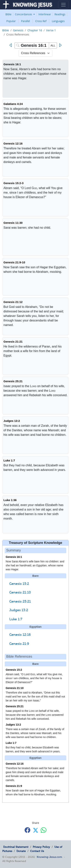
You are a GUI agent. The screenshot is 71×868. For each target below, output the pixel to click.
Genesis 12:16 (13, 143)
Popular (11, 21)
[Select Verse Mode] (35, 53)
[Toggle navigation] (63, 5)
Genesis (18, 30)
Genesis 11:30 (13, 223)
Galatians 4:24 (13, 104)
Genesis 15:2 (19, 584)
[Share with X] (36, 830)
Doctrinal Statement (16, 847)
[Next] (60, 45)
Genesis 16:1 (12, 64)
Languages (58, 21)
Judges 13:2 (12, 421)
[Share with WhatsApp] (44, 830)
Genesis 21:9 (19, 644)
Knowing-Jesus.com (49, 857)
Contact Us (37, 851)
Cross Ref (41, 21)
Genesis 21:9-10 (14, 262)
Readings (60, 14)
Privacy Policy (41, 847)
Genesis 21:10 (20, 592)
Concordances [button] (24, 14)
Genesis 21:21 (13, 342)
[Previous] (12, 45)
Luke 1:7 (9, 460)
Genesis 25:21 (13, 381)
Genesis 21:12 (13, 302)
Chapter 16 (35, 30)
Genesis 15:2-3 (13, 183)
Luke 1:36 (10, 500)
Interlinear (45, 14)
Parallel (25, 21)
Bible (9, 14)
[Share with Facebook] (27, 830)
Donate (21, 851)
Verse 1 (51, 30)
